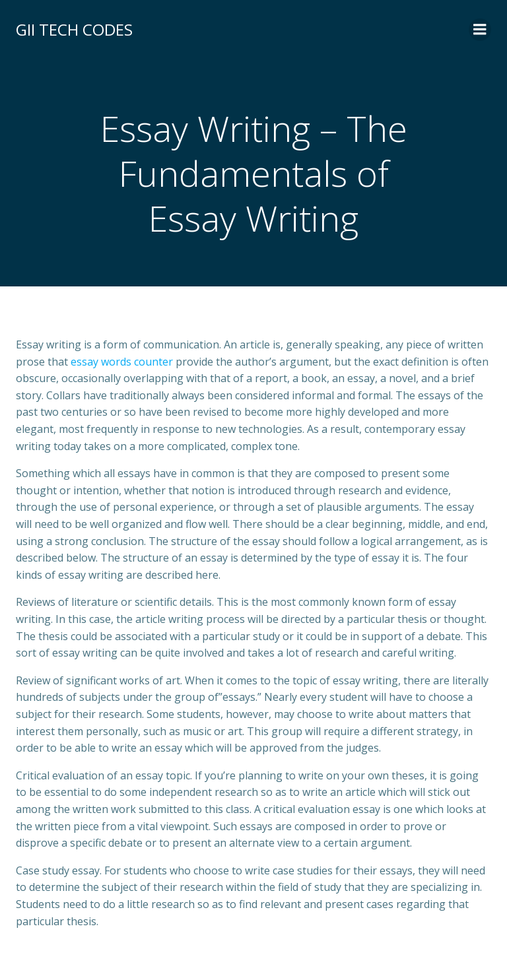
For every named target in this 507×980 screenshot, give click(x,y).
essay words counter (122, 362)
